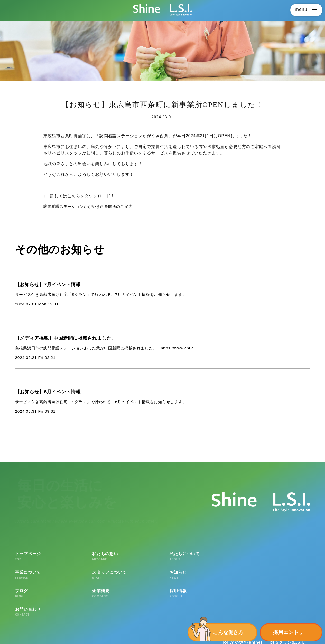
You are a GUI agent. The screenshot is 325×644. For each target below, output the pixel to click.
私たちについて (163, 561)
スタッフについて (281, 561)
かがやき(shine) (246, 613)
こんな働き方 (228, 632)
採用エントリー (291, 632)
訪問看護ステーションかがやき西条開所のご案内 (91, 206)
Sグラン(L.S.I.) (291, 613)
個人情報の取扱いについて (72, 634)
